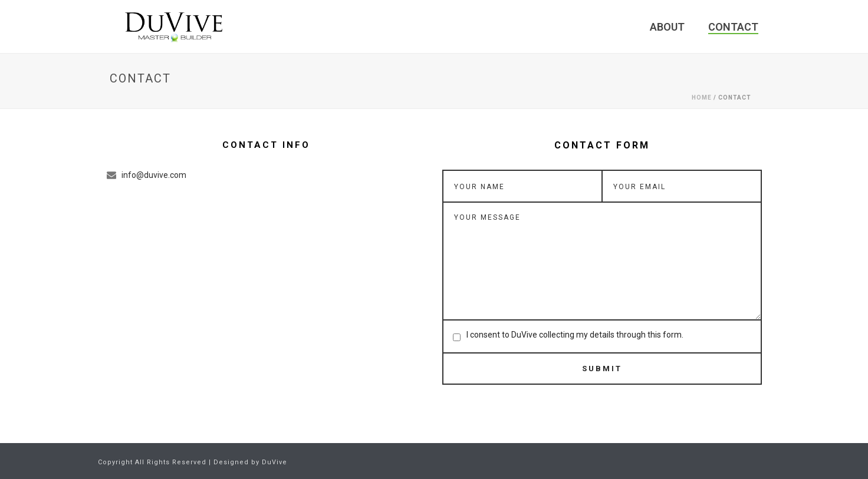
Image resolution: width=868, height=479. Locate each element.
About (667, 27)
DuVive (274, 462)
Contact (733, 27)
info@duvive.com (154, 175)
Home (702, 98)
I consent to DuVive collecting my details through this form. (575, 335)
